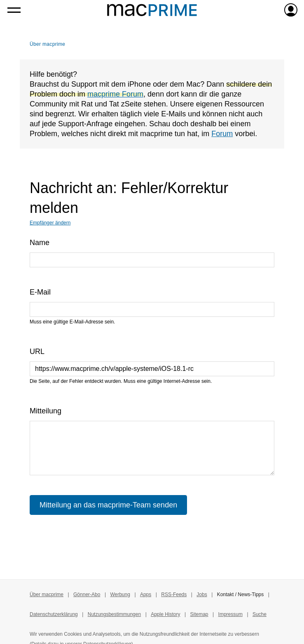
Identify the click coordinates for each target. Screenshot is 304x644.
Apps (146, 594)
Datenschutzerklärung (54, 614)
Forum (222, 134)
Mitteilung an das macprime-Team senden (108, 505)
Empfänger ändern (50, 223)
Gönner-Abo (87, 594)
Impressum (230, 614)
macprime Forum (115, 94)
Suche (260, 614)
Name (40, 243)
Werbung (120, 594)
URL (37, 351)
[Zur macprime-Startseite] (152, 10)
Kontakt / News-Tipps (241, 594)
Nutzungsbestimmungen (114, 614)
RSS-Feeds (174, 594)
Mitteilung (46, 411)
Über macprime (47, 44)
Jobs (202, 594)
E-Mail (40, 292)
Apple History (165, 614)
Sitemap (199, 614)
